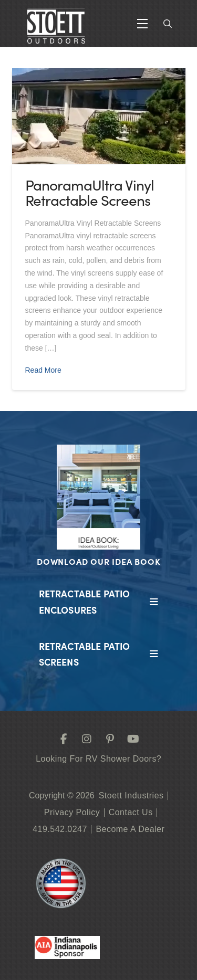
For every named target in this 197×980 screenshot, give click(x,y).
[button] (142, 24)
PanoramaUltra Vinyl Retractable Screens (90, 192)
